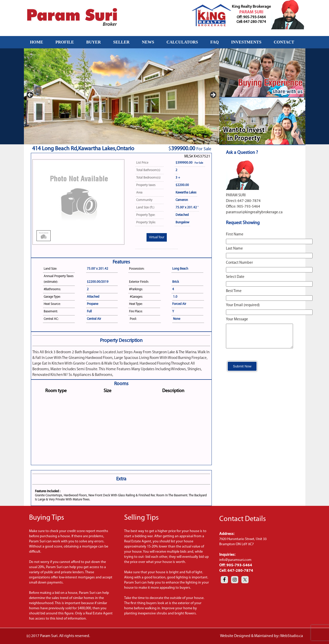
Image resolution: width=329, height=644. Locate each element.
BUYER (94, 42)
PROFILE (65, 42)
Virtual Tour (157, 237)
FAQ (214, 42)
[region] (122, 96)
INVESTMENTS (246, 42)
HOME (37, 42)
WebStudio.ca (291, 636)
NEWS (148, 42)
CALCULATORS (182, 42)
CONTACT (284, 42)
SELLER (121, 42)
